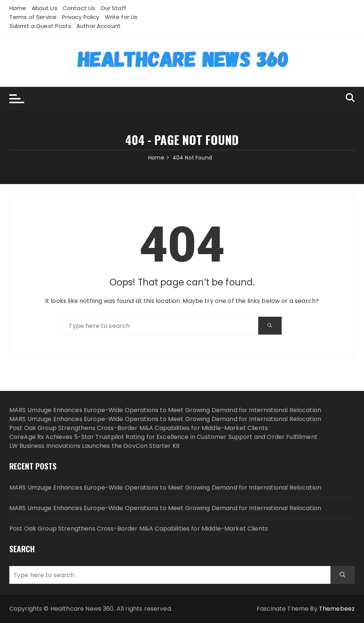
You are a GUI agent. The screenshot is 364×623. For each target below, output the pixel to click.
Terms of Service (33, 17)
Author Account (99, 26)
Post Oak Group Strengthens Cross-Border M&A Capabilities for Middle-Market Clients (139, 428)
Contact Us (79, 8)
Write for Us (121, 17)
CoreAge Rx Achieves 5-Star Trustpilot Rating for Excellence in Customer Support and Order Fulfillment (163, 437)
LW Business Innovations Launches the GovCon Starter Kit (95, 446)
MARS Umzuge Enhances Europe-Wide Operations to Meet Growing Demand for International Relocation (165, 410)
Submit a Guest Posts (40, 26)
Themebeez (337, 609)
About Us (45, 8)
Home (18, 8)
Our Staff (113, 8)
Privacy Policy (80, 17)
